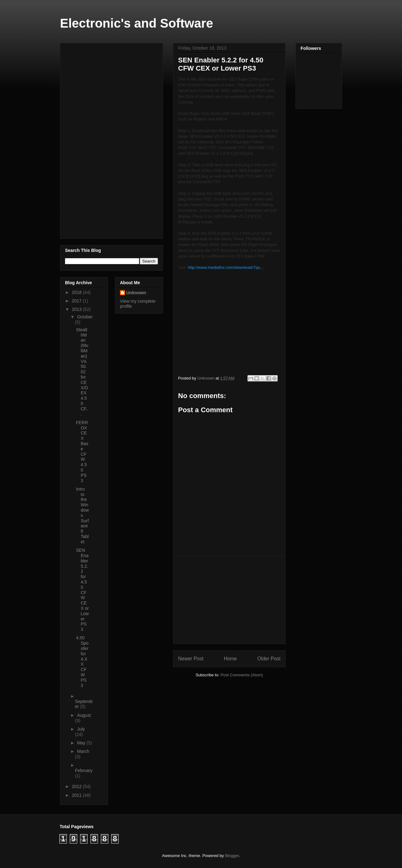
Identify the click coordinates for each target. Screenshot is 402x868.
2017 (77, 301)
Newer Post (191, 659)
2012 (77, 786)
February (84, 770)
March (83, 751)
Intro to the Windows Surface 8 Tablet (82, 515)
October (85, 317)
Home (231, 659)
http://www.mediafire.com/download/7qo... (226, 267)
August (84, 715)
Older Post (269, 659)
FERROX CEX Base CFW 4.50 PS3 (82, 452)
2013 (77, 309)
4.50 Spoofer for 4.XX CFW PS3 (82, 661)
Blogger (232, 856)
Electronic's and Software (136, 23)
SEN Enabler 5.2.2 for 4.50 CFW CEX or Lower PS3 (82, 590)
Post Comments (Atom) (242, 675)
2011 (77, 795)
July (81, 729)
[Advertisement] (229, 600)
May (82, 743)
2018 (77, 292)
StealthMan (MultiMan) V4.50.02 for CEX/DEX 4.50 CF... (82, 372)
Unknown (136, 293)
